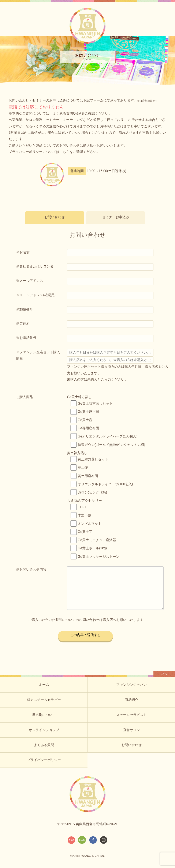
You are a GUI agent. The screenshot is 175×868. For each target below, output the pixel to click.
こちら (64, 152)
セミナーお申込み (116, 217)
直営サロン (131, 730)
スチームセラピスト (131, 715)
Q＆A (77, 113)
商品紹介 (131, 700)
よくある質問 (44, 745)
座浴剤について (44, 715)
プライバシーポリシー (44, 760)
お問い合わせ (55, 217)
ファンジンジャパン (131, 685)
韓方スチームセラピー (44, 700)
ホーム (44, 685)
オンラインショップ (44, 730)
